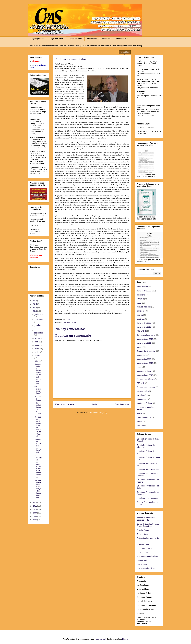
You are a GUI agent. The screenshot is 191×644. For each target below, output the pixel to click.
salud (139, 303)
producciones (142, 399)
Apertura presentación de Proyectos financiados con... (38, 489)
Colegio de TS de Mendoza (147, 498)
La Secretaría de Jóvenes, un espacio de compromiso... (38, 466)
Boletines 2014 (122, 39)
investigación (142, 395)
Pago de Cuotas (57, 39)
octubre (38, 325)
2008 (35, 516)
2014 (35, 308)
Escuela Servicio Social (146, 351)
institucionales (142, 287)
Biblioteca (106, 39)
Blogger (125, 639)
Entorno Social (143, 534)
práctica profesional (144, 403)
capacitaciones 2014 (145, 363)
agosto (38, 338)
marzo (37, 356)
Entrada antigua (122, 404)
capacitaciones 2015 (145, 375)
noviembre (39, 320)
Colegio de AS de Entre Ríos (148, 470)
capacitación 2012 (144, 359)
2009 (35, 513)
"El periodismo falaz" (38, 390)
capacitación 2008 (144, 323)
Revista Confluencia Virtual (147, 556)
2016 (35, 301)
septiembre (38, 333)
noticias (140, 315)
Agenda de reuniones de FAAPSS (38, 446)
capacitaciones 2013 (145, 339)
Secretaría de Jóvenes (146, 379)
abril (37, 352)
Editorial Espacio (143, 530)
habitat (139, 421)
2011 (35, 506)
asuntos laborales (144, 307)
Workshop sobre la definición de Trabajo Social (38, 405)
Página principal (38, 39)
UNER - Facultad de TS (146, 568)
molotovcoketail (100, 639)
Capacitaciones (75, 39)
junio (37, 345)
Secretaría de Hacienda (146, 387)
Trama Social (142, 564)
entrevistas (141, 355)
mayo (37, 349)
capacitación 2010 (144, 327)
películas (140, 425)
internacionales (143, 391)
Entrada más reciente (65, 404)
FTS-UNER (141, 331)
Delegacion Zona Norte (146, 335)
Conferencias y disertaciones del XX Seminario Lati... (38, 374)
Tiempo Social (142, 560)
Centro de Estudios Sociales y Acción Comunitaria (149, 525)
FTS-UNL (141, 383)
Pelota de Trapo (143, 544)
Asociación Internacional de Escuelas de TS (148, 519)
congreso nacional (144, 371)
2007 (35, 520)
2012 (35, 503)
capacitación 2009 (144, 291)
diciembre (39, 314)
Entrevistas (92, 39)
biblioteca (67, 322)
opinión (74, 322)
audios (139, 413)
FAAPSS (140, 299)
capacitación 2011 (144, 343)
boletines (140, 319)
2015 (35, 304)
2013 (35, 311)
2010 (35, 509)
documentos (142, 295)
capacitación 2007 (144, 417)
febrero (38, 361)
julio (37, 342)
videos (139, 367)
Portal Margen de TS (145, 548)
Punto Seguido (143, 552)
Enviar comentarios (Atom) (97, 413)
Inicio (94, 404)
